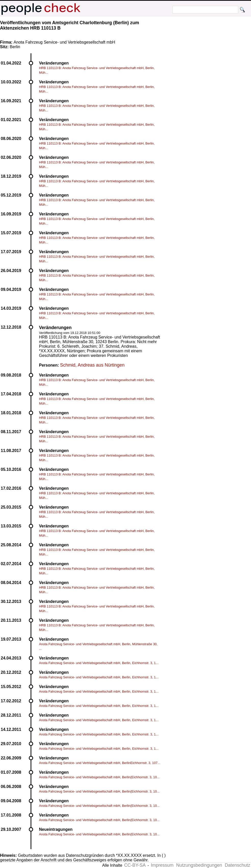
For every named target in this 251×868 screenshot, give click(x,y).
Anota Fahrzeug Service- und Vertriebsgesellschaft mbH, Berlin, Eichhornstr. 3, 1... (99, 663)
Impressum (162, 865)
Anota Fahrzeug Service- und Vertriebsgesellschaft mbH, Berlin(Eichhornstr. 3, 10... (99, 777)
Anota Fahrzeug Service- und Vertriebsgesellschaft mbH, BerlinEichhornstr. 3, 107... (100, 763)
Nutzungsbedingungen (199, 865)
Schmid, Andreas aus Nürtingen (92, 365)
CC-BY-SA (135, 865)
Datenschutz (237, 865)
